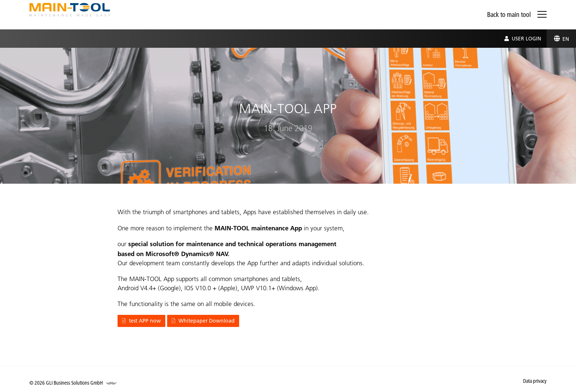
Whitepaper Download (203, 321)
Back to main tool (509, 15)
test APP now (141, 321)
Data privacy (535, 381)
